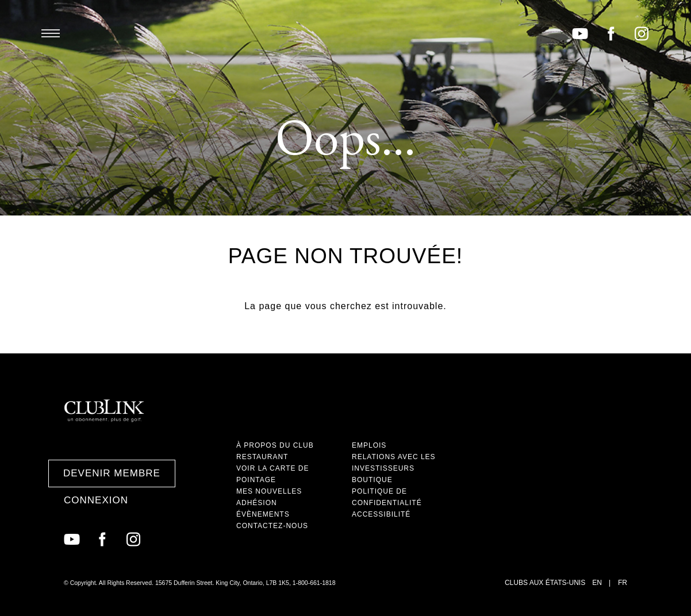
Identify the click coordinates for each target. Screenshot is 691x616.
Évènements (263, 514)
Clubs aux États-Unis (545, 583)
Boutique (372, 480)
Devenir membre (112, 473)
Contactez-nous (272, 526)
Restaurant (262, 457)
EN (597, 583)
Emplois (369, 445)
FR (623, 583)
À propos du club (275, 445)
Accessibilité (381, 514)
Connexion (96, 500)
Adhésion (257, 503)
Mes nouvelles (269, 491)
